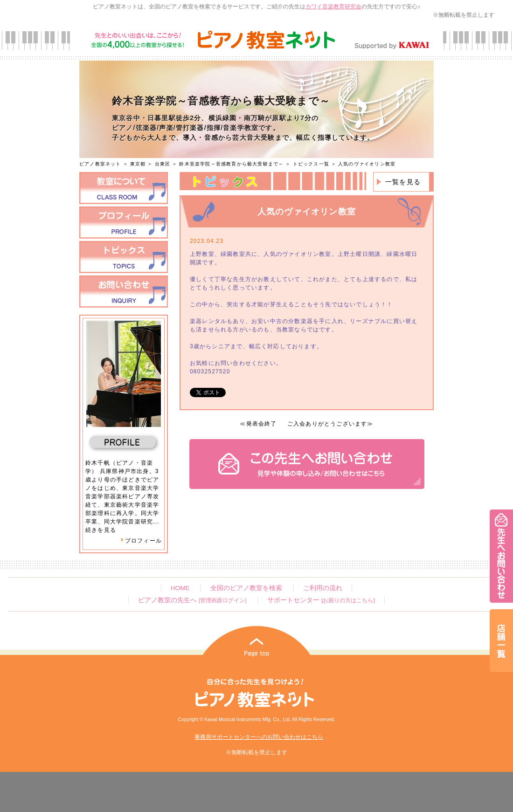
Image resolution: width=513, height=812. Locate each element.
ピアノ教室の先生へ (192, 600)
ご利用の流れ (323, 588)
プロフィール (141, 541)
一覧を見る (403, 182)
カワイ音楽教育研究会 (333, 7)
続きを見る (101, 530)
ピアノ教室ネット (100, 164)
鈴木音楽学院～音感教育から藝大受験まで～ (231, 164)
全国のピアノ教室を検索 (246, 588)
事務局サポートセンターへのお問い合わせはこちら (259, 737)
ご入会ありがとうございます (327, 424)
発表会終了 (262, 424)
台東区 (163, 164)
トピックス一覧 (311, 164)
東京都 (138, 164)
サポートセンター (321, 600)
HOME (180, 588)
